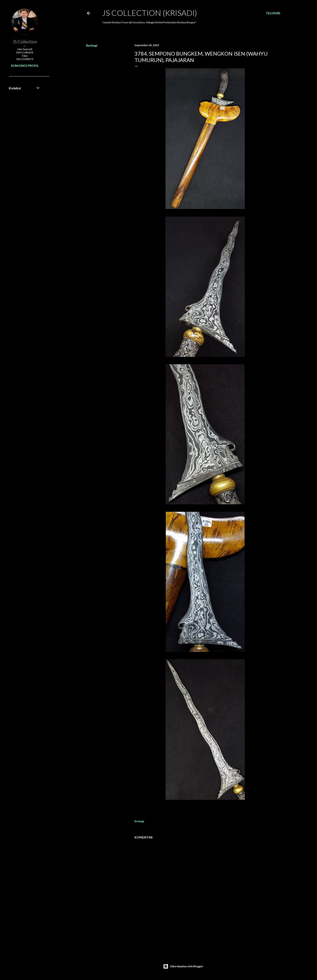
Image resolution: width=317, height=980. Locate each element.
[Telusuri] (273, 13)
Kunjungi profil (25, 66)
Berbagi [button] (92, 45)
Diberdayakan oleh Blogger (183, 966)
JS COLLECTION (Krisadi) (149, 13)
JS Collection (25, 42)
